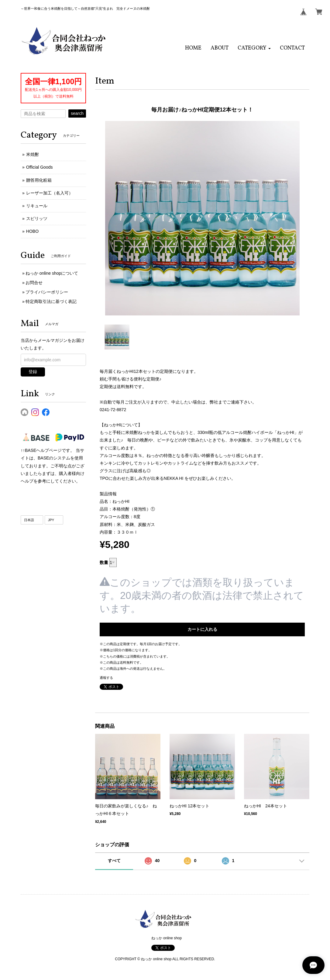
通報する (106, 678)
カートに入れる (202, 629)
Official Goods (40, 167)
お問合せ (34, 283)
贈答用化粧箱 (39, 180)
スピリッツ (37, 218)
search (77, 113)
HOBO (32, 231)
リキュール (37, 206)
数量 (104, 562)
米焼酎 (33, 154)
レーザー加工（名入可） (50, 193)
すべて (114, 861)
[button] (254, 48)
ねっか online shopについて (52, 273)
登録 (33, 372)
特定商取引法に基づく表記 (51, 301)
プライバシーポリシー (47, 292)
